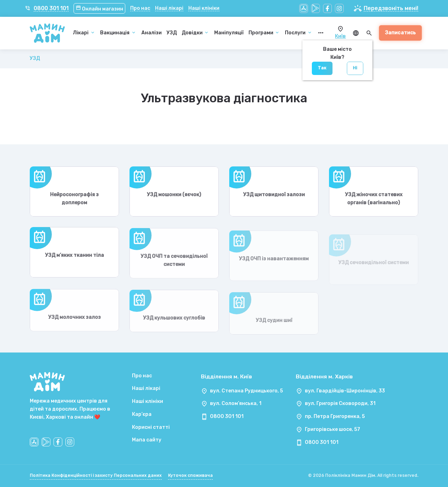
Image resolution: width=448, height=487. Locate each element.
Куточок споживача (190, 475)
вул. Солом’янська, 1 (236, 403)
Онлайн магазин (100, 9)
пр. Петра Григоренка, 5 (335, 416)
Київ (340, 36)
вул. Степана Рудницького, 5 (246, 391)
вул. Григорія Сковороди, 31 (340, 403)
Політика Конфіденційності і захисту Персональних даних (96, 475)
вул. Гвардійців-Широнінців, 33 (345, 391)
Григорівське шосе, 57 (332, 429)
